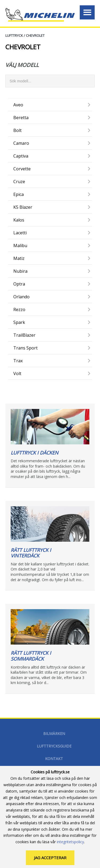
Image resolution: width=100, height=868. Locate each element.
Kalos (19, 220)
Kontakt (54, 759)
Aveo (18, 105)
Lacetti (20, 233)
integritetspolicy (70, 843)
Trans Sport (25, 348)
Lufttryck (14, 35)
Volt (17, 373)
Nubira (20, 271)
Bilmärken (54, 734)
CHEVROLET (35, 35)
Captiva (21, 156)
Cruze (19, 182)
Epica (19, 194)
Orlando (21, 297)
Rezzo (19, 310)
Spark (19, 322)
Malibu (20, 246)
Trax (18, 361)
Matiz (19, 258)
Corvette (22, 169)
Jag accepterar (50, 858)
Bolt (17, 130)
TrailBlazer (24, 335)
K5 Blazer (23, 207)
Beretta (21, 118)
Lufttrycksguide (54, 746)
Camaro (21, 143)
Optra (19, 284)
